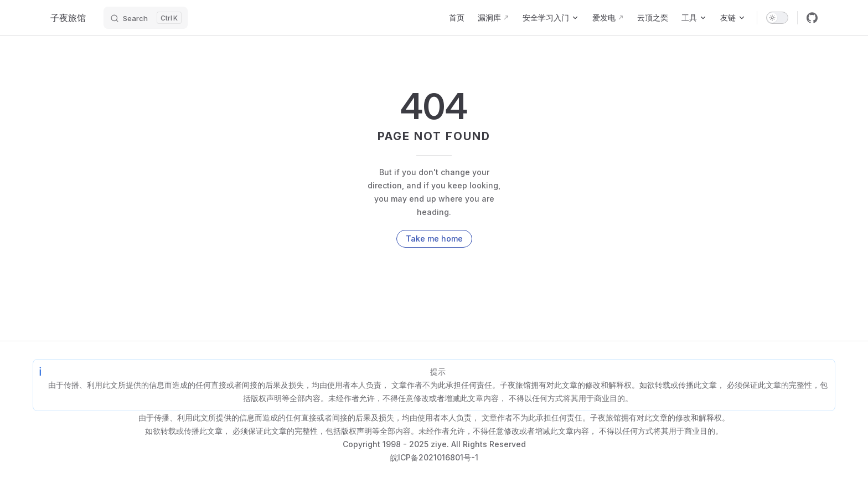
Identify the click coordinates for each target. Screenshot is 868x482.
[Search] (146, 18)
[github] (812, 18)
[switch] (777, 18)
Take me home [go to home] (434, 239)
